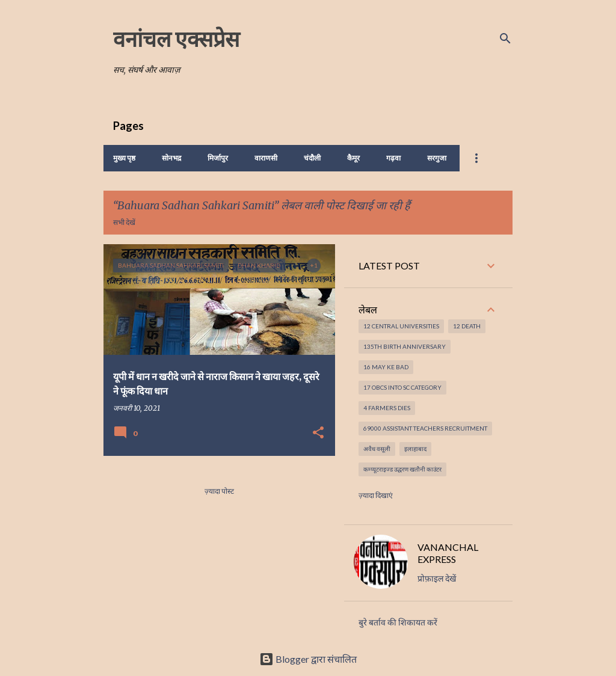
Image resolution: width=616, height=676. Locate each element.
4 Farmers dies (387, 408)
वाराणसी (266, 158)
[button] (318, 433)
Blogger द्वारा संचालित (308, 659)
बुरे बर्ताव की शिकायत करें (398, 622)
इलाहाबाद (415, 449)
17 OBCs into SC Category (402, 387)
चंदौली (312, 158)
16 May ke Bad (386, 367)
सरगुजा (437, 158)
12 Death (467, 326)
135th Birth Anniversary (405, 346)
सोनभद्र (171, 158)
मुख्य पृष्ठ (124, 158)
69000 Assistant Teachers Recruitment (425, 428)
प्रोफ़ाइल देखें (437, 578)
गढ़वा (393, 158)
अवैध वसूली (377, 449)
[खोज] (505, 38)
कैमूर (353, 158)
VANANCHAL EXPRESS (448, 553)
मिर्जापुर (218, 158)
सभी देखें (124, 222)
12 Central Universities (401, 326)
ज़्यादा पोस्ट (219, 491)
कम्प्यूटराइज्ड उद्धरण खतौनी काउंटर (402, 469)
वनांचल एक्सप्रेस (176, 38)
